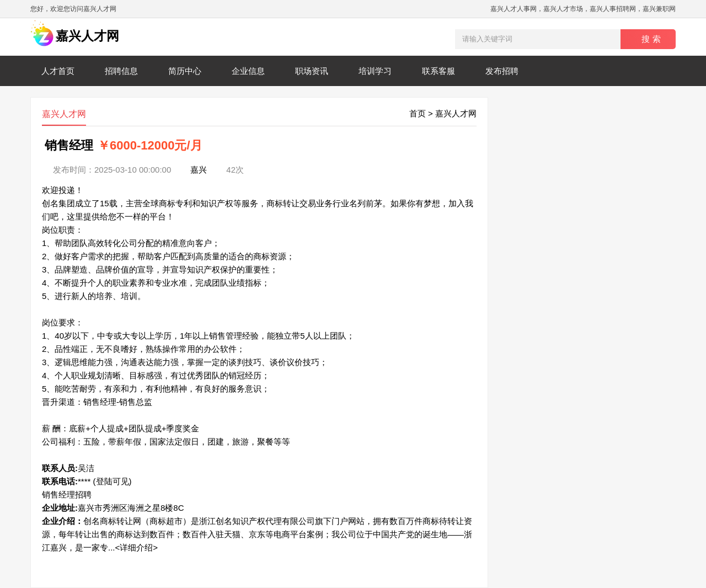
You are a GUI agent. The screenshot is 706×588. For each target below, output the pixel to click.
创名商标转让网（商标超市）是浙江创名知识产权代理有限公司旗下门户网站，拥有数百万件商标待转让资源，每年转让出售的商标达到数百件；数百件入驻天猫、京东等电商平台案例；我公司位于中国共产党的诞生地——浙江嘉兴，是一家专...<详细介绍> (257, 534)
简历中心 (185, 71)
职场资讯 (312, 71)
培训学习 (375, 71)
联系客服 (438, 71)
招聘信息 (121, 71)
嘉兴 (199, 170)
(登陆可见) (113, 481)
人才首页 (58, 71)
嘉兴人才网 (456, 113)
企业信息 (248, 71)
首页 (418, 113)
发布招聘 (502, 71)
